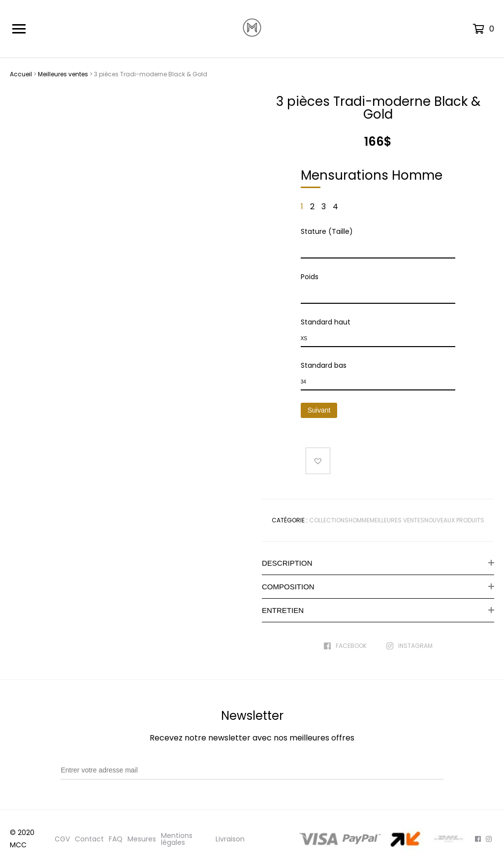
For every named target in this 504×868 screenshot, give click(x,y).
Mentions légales (177, 839)
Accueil (21, 74)
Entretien (283, 610)
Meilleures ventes (63, 74)
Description (287, 563)
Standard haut (326, 322)
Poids (310, 277)
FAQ (116, 839)
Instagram (409, 646)
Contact (89, 839)
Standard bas (324, 365)
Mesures (142, 839)
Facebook (345, 646)
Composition (288, 587)
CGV (62, 839)
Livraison (230, 839)
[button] (318, 461)
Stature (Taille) (327, 231)
